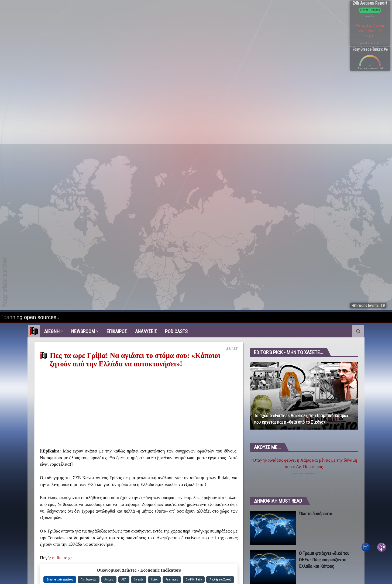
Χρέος (154, 580)
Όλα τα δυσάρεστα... (318, 514)
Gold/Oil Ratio (194, 580)
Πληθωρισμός (89, 580)
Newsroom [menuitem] (83, 331)
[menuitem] (34, 331)
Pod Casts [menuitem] (176, 331)
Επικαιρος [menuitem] (117, 331)
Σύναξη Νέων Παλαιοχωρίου (304, 473)
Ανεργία (109, 580)
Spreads (139, 580)
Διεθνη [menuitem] (52, 331)
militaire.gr (62, 558)
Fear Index (172, 580)
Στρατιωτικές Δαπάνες (60, 580)
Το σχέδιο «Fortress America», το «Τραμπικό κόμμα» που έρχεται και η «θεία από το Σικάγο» (301, 419)
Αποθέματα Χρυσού (220, 580)
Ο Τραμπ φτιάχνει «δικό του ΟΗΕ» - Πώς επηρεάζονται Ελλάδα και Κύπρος (324, 560)
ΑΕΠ (124, 580)
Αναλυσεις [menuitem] (146, 331)
